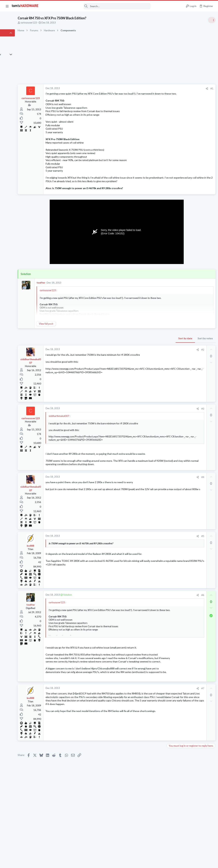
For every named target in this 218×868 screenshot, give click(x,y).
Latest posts (169, 379)
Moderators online (174, 511)
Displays (172, 488)
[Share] (149, 89)
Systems (172, 397)
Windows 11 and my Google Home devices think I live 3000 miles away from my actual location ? (190, 460)
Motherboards (175, 502)
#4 (145, 498)
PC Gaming (173, 242)
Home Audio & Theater (179, 415)
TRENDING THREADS (173, 193)
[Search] (97, 6)
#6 (145, 616)
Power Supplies (175, 266)
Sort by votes (147, 345)
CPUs (170, 432)
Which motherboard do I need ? (190, 495)
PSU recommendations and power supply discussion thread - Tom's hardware (189, 253)
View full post (69, 331)
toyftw (64, 289)
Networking (173, 470)
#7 (145, 731)
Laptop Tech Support (178, 449)
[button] (7, 6)
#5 (145, 557)
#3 (145, 416)
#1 (154, 88)
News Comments (176, 221)
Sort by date (127, 345)
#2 (145, 357)
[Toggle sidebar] (211, 20)
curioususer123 (52, 23)
